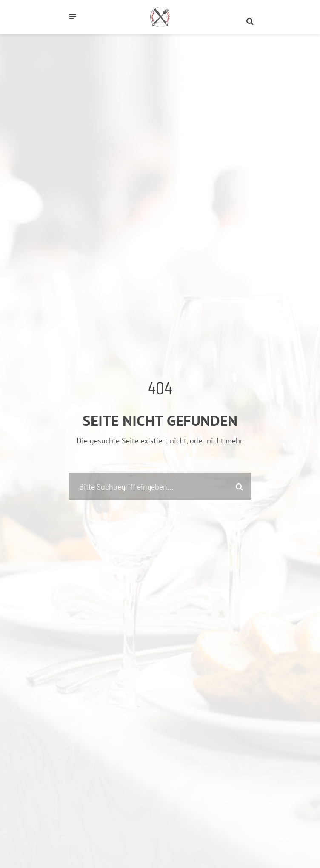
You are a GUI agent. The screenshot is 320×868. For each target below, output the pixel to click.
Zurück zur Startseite (160, 514)
